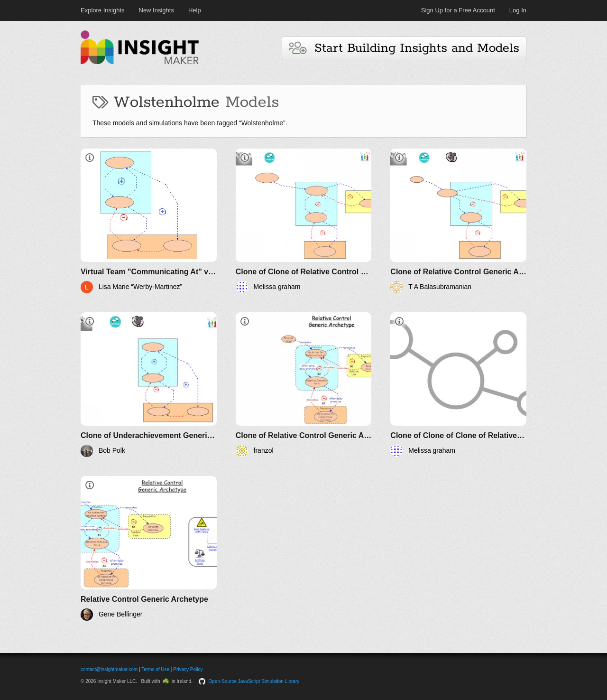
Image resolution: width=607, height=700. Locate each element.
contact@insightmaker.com (109, 669)
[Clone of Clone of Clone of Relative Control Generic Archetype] (458, 385)
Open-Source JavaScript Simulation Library (254, 681)
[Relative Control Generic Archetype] (149, 548)
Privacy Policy (188, 669)
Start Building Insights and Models (404, 48)
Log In (518, 10)
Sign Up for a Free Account (458, 10)
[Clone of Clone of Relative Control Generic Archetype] (304, 221)
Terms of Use (155, 669)
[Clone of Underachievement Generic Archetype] (149, 385)
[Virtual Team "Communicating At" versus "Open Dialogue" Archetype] (149, 221)
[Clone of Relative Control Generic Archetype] (458, 221)
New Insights (156, 10)
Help (195, 10)
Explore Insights (103, 10)
